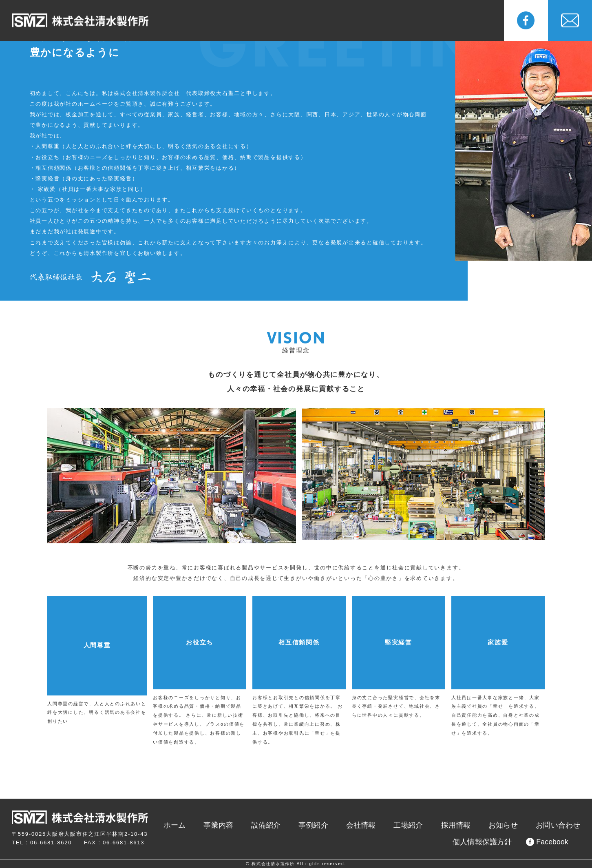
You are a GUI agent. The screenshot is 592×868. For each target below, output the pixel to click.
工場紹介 (383, 21)
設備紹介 (257, 21)
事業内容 (215, 21)
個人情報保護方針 (490, 843)
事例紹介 (299, 21)
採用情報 (425, 21)
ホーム (223, 826)
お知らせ (467, 21)
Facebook (549, 842)
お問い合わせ (562, 826)
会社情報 (341, 21)
